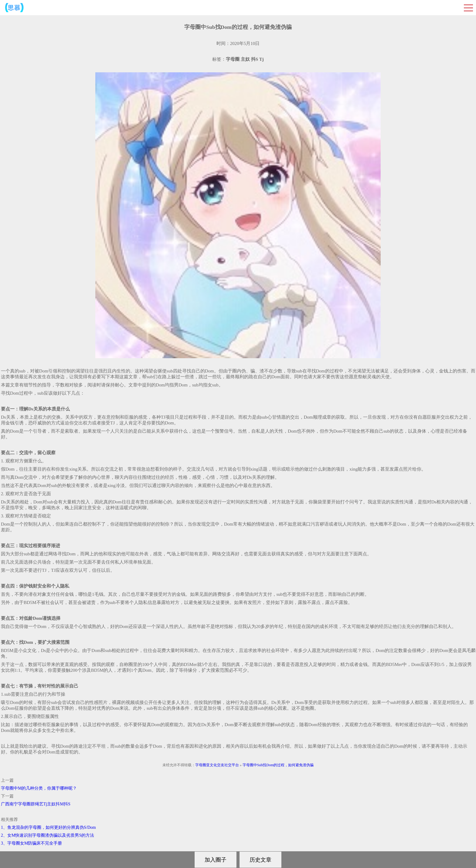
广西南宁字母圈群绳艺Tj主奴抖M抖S (36, 804)
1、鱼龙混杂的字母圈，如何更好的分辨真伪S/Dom (48, 827)
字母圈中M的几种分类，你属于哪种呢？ (39, 788)
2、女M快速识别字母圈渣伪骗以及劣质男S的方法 (48, 835)
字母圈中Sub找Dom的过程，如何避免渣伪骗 (278, 765)
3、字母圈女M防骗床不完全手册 (31, 843)
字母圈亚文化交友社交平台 (217, 765)
